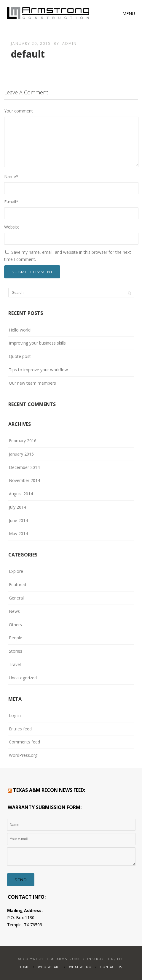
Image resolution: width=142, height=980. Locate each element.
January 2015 (21, 454)
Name (11, 176)
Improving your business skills (37, 343)
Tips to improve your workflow (38, 370)
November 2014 (24, 480)
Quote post (20, 356)
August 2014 (21, 494)
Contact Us (111, 967)
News (14, 611)
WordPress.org (23, 755)
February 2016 (23, 441)
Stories (16, 651)
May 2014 (18, 533)
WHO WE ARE (49, 967)
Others (15, 625)
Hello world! (20, 330)
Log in (15, 715)
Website (12, 227)
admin (70, 43)
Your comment (19, 111)
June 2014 (18, 520)
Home (24, 967)
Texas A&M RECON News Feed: (49, 790)
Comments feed (24, 742)
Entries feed (20, 729)
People (16, 638)
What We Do (80, 967)
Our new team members (32, 383)
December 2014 (24, 467)
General (16, 598)
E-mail (11, 202)
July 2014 (17, 507)
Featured (17, 585)
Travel (15, 664)
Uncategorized (23, 678)
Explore (16, 571)
